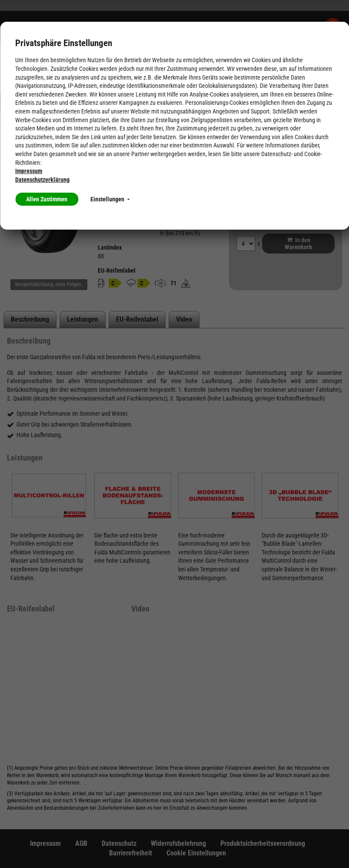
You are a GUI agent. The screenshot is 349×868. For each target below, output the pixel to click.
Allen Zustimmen (47, 199)
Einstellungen (110, 199)
